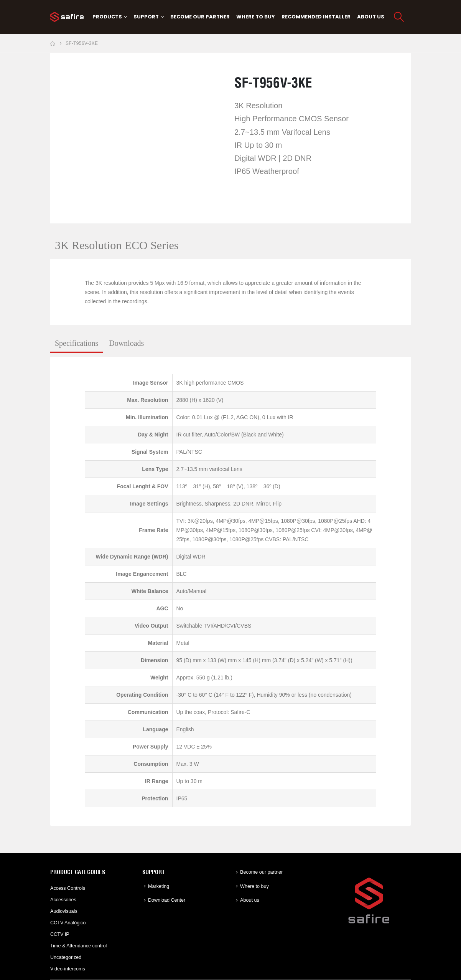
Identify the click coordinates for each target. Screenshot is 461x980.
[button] (399, 17)
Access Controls (68, 888)
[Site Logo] (67, 17)
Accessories (63, 900)
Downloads (126, 343)
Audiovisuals (64, 911)
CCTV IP (60, 934)
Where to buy (256, 17)
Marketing (159, 886)
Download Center (167, 900)
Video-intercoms (68, 969)
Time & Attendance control (78, 946)
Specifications (77, 343)
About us (371, 17)
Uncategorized (66, 957)
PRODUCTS (107, 17)
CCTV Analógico (68, 923)
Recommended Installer (316, 17)
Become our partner (200, 17)
